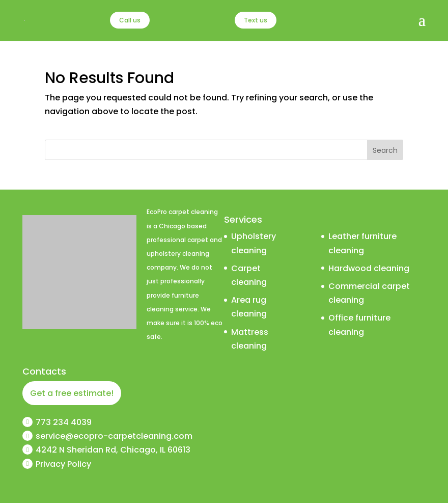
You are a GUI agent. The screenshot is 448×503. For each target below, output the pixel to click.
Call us (130, 20)
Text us (256, 20)
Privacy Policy (63, 464)
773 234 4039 (64, 422)
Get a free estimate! (72, 393)
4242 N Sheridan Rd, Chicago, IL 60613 (113, 450)
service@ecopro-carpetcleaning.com (114, 436)
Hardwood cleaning (369, 268)
